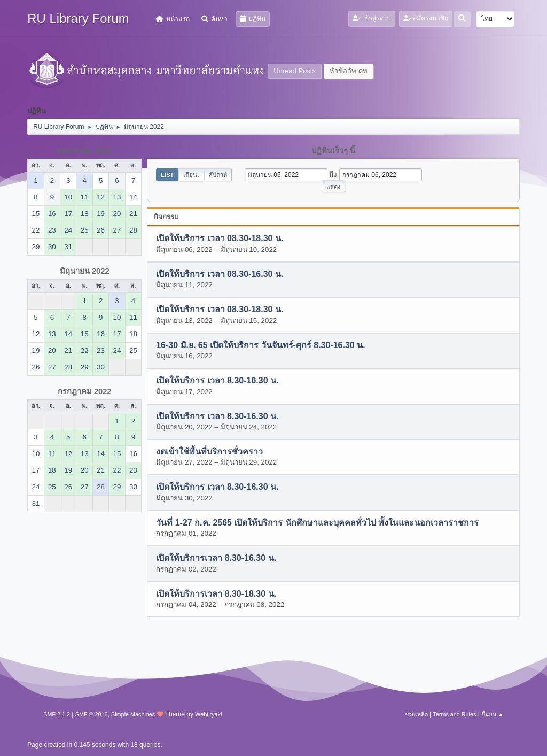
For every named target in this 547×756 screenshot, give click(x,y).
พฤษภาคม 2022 (84, 151)
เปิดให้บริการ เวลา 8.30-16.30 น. (217, 381)
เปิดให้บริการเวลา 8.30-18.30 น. (216, 594)
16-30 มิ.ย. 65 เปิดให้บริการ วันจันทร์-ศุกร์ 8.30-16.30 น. (260, 345)
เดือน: (191, 175)
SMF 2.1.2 (57, 714)
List (167, 175)
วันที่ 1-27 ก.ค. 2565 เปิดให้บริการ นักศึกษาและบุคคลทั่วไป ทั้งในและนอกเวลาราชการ (317, 523)
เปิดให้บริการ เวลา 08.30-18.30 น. (220, 239)
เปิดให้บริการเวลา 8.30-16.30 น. (216, 558)
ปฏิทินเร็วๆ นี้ (333, 151)
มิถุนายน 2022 (85, 271)
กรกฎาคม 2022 (85, 391)
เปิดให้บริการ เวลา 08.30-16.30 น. (220, 274)
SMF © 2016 (92, 714)
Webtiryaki (208, 714)
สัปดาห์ (218, 175)
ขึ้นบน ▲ (493, 714)
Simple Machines (133, 714)
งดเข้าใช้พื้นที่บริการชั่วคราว (209, 452)
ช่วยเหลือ (416, 714)
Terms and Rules (454, 714)
